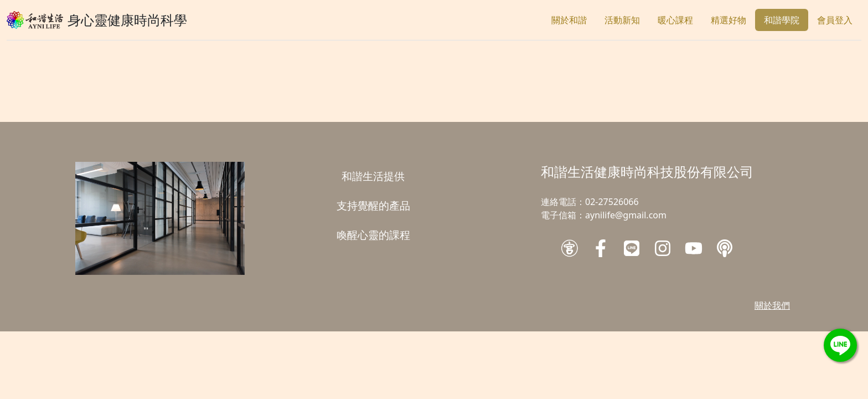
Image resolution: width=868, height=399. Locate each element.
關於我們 (772, 305)
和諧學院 (782, 20)
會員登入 (835, 20)
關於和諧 (569, 20)
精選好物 (728, 20)
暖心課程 (675, 20)
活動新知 (622, 20)
